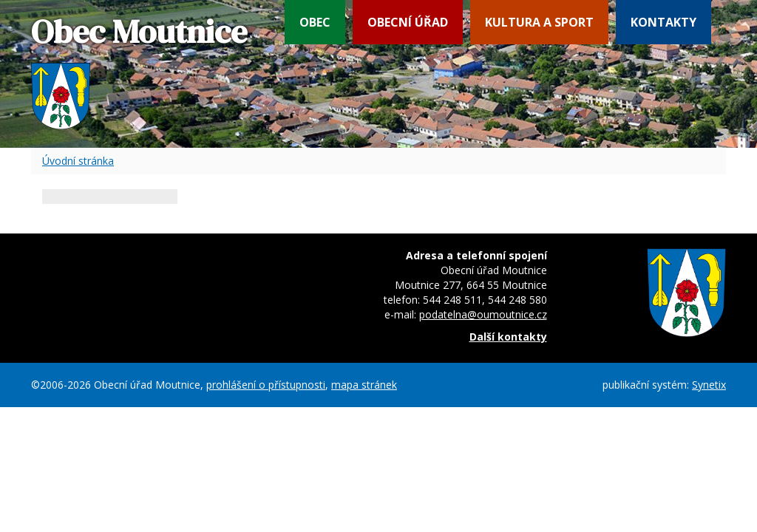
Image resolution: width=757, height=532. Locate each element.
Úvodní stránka (78, 161)
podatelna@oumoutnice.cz (483, 314)
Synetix (709, 385)
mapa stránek (364, 385)
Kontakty (663, 22)
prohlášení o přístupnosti (266, 385)
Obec (315, 22)
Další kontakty (508, 337)
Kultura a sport (539, 22)
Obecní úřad (408, 22)
